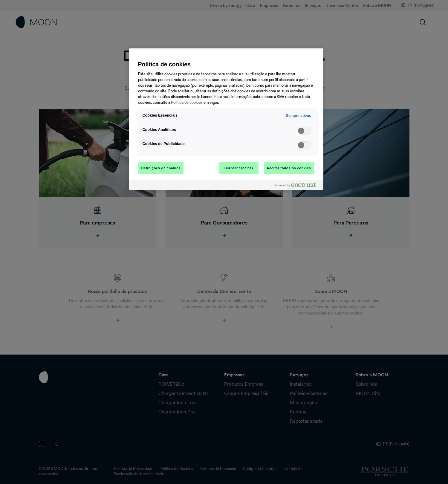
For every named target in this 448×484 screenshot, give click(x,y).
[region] (226, 119)
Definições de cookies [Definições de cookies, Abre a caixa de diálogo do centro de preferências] (161, 168)
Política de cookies (187, 102)
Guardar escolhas (239, 168)
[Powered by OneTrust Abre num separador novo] (298, 186)
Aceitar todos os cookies (289, 168)
